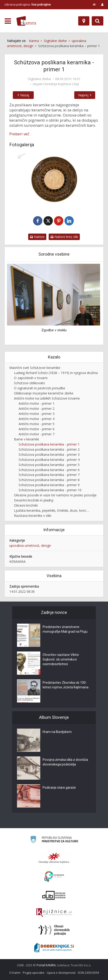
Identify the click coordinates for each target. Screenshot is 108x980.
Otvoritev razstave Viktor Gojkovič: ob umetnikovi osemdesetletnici (61, 660)
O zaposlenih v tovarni (31, 378)
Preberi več (19, 134)
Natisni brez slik (64, 237)
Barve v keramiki (26, 439)
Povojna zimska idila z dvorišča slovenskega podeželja (65, 762)
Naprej (83, 95)
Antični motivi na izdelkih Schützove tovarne (47, 398)
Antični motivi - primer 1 (37, 403)
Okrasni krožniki (26, 505)
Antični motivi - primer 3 (37, 414)
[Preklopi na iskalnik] (98, 21)
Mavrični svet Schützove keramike (35, 368)
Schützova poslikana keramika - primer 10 (50, 490)
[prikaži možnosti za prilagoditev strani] (94, 4)
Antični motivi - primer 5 (37, 424)
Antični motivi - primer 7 (37, 434)
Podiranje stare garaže (59, 788)
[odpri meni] (8, 21)
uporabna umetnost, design (30, 545)
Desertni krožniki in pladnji (34, 500)
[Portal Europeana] (54, 877)
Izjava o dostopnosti (61, 973)
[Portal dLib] (54, 895)
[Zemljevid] (84, 21)
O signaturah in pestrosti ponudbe (40, 388)
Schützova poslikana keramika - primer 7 (49, 475)
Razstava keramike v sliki (33, 516)
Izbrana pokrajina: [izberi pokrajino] (28, 4)
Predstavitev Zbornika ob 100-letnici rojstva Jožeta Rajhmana (66, 685)
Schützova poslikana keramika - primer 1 (49, 444)
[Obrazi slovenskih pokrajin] (54, 930)
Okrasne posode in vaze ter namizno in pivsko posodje (55, 495)
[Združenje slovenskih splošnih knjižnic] (54, 913)
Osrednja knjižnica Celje (61, 84)
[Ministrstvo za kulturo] (54, 840)
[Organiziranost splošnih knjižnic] (54, 858)
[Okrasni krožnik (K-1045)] (54, 180)
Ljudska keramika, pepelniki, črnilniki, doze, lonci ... (52, 510)
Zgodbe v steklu (54, 330)
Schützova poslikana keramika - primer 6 (49, 470)
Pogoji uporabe (34, 973)
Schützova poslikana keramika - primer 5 (49, 465)
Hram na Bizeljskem (57, 732)
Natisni (37, 237)
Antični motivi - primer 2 (37, 409)
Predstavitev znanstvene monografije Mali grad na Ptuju (65, 629)
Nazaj (25, 95)
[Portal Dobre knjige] (54, 947)
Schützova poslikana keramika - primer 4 (49, 460)
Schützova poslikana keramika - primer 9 (49, 485)
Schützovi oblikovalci (29, 383)
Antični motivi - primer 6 (37, 429)
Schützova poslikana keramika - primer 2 (49, 449)
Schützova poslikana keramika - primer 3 (49, 454)
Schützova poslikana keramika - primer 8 (49, 480)
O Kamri (15, 973)
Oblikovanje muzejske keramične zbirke (44, 393)
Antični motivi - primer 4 (37, 419)
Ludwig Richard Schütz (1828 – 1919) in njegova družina (56, 373)
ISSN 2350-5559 (88, 973)
